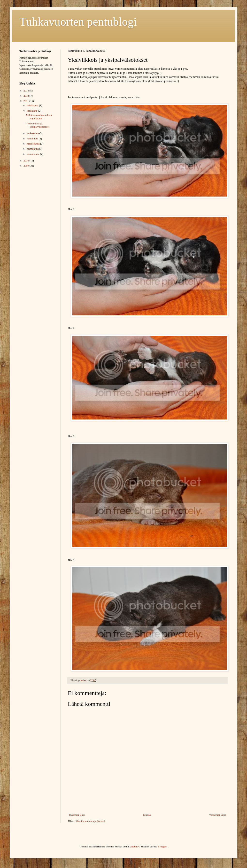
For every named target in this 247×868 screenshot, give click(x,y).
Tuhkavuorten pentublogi (78, 22)
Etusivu (147, 815)
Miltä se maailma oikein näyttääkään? (39, 117)
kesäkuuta (32, 111)
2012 (27, 96)
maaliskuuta (33, 144)
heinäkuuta (33, 105)
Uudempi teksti (77, 815)
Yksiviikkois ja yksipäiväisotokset (38, 125)
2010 (27, 160)
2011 (26, 101)
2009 (27, 166)
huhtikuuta (33, 138)
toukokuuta (33, 133)
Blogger (162, 846)
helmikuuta (33, 149)
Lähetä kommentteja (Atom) (90, 821)
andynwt (135, 846)
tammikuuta (33, 154)
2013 (27, 91)
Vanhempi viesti (218, 815)
